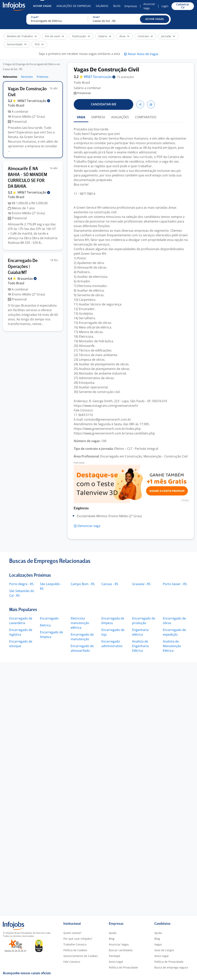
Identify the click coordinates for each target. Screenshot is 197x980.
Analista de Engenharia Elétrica (140, 646)
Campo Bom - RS (83, 584)
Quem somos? (72, 933)
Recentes (27, 77)
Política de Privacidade (123, 967)
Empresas (131, 6)
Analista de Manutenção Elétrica (172, 646)
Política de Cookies (75, 950)
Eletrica (45, 625)
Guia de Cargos (164, 950)
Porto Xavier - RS (175, 584)
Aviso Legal (116, 962)
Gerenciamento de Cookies (81, 956)
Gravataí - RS (141, 584)
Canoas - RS (110, 584)
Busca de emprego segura (171, 967)
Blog (117, 6)
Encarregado (49, 618)
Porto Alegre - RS (21, 584)
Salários (102, 6)
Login (165, 6)
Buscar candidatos (121, 950)
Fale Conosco (72, 962)
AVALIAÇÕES (120, 117)
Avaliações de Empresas (74, 6)
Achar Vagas (42, 6)
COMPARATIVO (146, 117)
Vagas (158, 944)
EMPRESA (98, 117)
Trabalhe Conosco (75, 944)
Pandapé (115, 956)
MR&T (34, 101)
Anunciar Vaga (149, 6)
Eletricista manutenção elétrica (80, 623)
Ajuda (113, 933)
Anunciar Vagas (119, 944)
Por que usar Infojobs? (78, 939)
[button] (155, 19)
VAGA (81, 117)
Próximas (43, 77)
